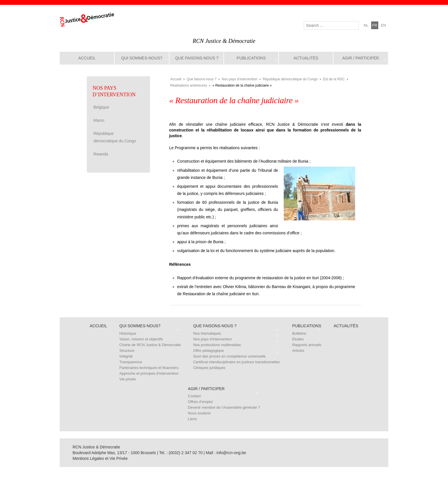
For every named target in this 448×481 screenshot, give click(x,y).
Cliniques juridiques (209, 368)
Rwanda (101, 154)
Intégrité (126, 356)
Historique (128, 333)
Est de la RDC (334, 79)
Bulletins (299, 333)
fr (375, 25)
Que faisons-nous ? (197, 58)
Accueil (87, 58)
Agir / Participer (361, 58)
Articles (298, 351)
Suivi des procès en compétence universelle (229, 356)
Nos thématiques (207, 333)
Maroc (99, 120)
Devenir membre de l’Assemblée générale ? (224, 407)
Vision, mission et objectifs (141, 339)
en (383, 25)
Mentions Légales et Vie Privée (100, 458)
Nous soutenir (199, 413)
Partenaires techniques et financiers (149, 368)
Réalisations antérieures (189, 85)
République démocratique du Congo (290, 79)
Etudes (298, 339)
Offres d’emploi (200, 402)
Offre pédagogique (208, 351)
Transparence (131, 362)
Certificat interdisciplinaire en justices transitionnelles (236, 362)
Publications (251, 58)
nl (366, 25)
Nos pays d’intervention (240, 79)
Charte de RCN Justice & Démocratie (150, 345)
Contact (194, 396)
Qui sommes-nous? (142, 58)
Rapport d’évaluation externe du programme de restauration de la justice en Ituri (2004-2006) (259, 278)
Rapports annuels (307, 345)
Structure (127, 351)
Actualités (306, 58)
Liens (192, 419)
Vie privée (128, 379)
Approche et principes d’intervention (149, 373)
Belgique (101, 107)
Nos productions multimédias (217, 345)
